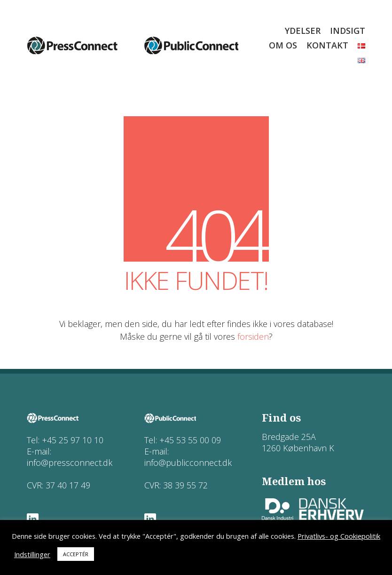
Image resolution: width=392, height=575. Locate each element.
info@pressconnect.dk (70, 463)
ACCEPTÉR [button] (76, 554)
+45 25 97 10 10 (73, 440)
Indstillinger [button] (32, 554)
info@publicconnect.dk (188, 463)
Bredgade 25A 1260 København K (298, 442)
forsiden (253, 336)
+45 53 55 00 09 (190, 440)
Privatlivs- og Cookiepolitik (339, 536)
